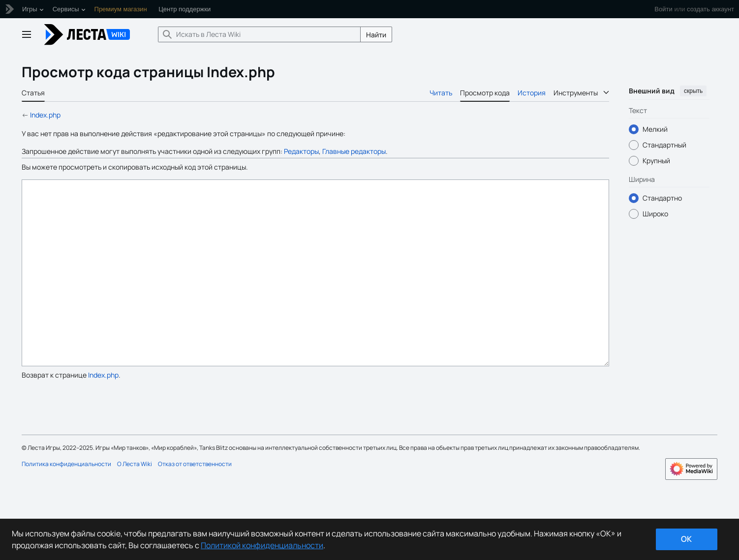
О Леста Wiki (135, 501)
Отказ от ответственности (195, 501)
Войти (663, 9)
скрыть (693, 91)
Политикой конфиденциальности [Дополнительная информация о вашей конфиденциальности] (262, 545)
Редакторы (301, 151)
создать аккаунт (710, 9)
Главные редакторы (354, 151)
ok (686, 539)
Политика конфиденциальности (66, 501)
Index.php (45, 115)
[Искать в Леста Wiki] (259, 34)
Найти (376, 35)
